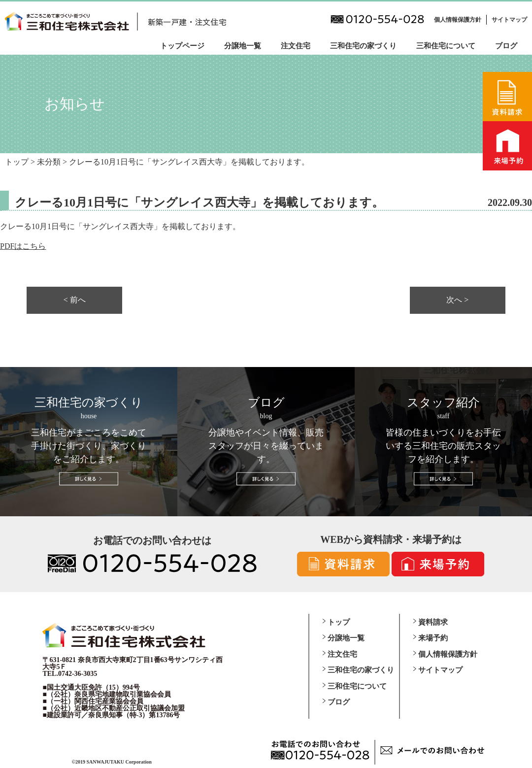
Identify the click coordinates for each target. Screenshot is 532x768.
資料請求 (433, 622)
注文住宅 (296, 46)
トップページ (182, 46)
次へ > (457, 300)
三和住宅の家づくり (363, 46)
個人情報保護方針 (458, 20)
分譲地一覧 (243, 46)
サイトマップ (509, 20)
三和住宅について (446, 46)
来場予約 (433, 638)
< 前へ (75, 300)
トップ (339, 622)
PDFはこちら (23, 246)
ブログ (506, 46)
